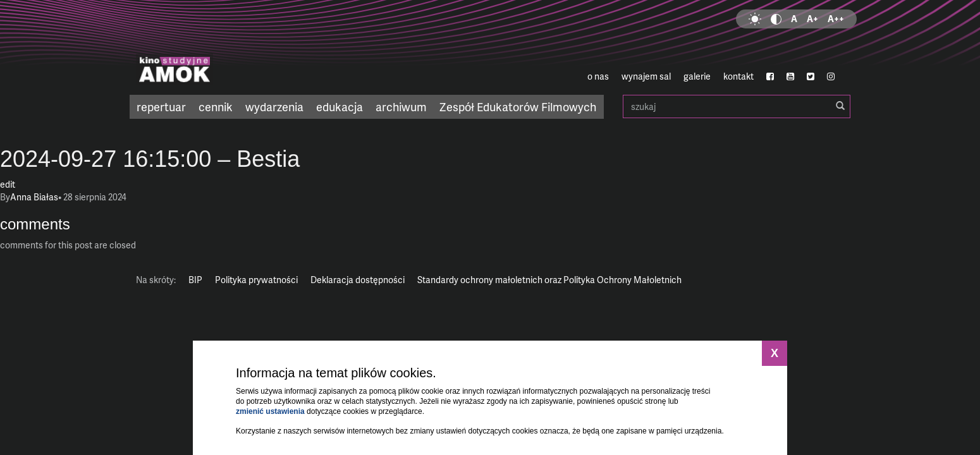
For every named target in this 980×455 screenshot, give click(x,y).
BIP (195, 280)
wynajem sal (646, 76)
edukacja (340, 106)
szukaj (737, 106)
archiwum (401, 106)
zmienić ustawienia (270, 411)
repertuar (161, 106)
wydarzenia (274, 106)
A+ (812, 19)
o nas (598, 76)
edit (8, 184)
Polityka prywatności (256, 280)
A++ (836, 19)
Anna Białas (34, 197)
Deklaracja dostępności (358, 280)
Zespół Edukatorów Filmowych (518, 106)
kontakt (738, 76)
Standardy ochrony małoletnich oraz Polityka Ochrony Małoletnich (549, 280)
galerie (697, 76)
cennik (216, 106)
